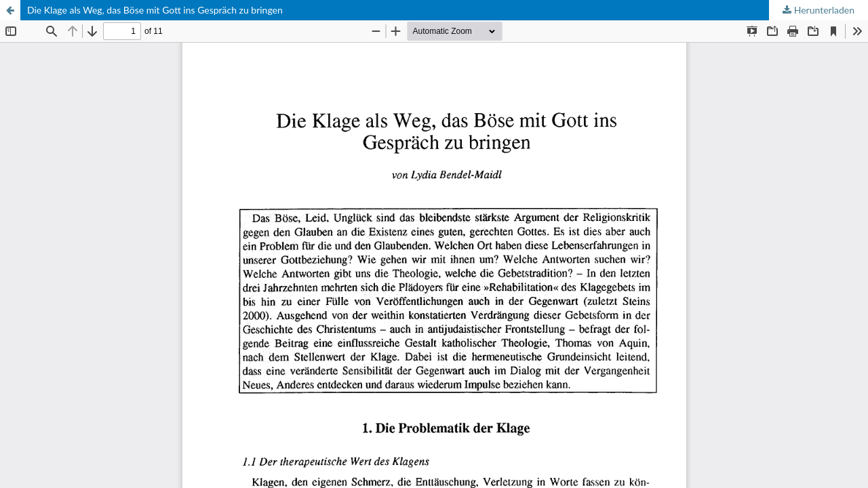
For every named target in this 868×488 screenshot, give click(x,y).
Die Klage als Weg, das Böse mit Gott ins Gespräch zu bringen (155, 10)
